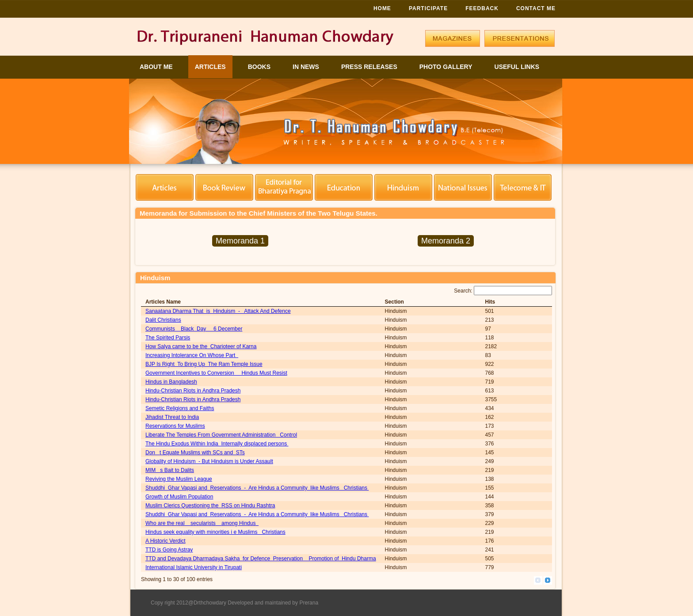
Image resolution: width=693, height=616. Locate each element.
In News (306, 67)
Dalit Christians (163, 320)
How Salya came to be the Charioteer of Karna (201, 346)
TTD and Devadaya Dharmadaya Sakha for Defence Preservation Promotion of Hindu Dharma (261, 559)
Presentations (520, 38)
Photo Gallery (446, 67)
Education (344, 187)
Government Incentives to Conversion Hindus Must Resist (216, 373)
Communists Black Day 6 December (194, 329)
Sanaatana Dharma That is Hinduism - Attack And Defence (218, 311)
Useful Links (517, 67)
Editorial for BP (284, 187)
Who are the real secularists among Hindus (202, 523)
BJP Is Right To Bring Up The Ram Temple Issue (204, 364)
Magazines (453, 38)
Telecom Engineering (523, 187)
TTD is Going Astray (169, 550)
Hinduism (403, 187)
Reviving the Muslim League (179, 479)
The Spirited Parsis (168, 338)
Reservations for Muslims (175, 426)
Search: (503, 291)
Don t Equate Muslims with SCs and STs (195, 452)
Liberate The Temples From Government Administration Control (221, 435)
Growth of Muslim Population (179, 497)
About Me (156, 67)
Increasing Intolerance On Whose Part (192, 355)
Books (259, 67)
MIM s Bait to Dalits (170, 470)
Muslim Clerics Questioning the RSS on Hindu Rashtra (210, 506)
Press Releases (369, 67)
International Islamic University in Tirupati (194, 567)
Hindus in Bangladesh (171, 382)
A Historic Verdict (166, 541)
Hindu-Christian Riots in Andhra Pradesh (193, 391)
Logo (268, 40)
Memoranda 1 (240, 241)
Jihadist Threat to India (172, 417)
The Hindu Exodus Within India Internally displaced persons (217, 444)
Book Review (224, 187)
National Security (463, 187)
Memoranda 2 (446, 241)
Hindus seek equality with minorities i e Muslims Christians (215, 532)
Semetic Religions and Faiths (180, 408)
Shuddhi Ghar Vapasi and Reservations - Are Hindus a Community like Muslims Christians (257, 488)
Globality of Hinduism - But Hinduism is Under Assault (209, 461)
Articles (210, 67)
